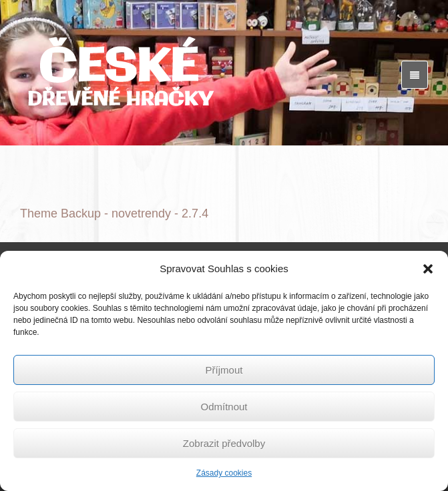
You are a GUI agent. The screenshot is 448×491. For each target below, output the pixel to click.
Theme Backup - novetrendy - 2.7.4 (114, 213)
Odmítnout (224, 407)
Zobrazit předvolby (224, 443)
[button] (428, 269)
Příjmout (224, 370)
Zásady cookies (224, 473)
